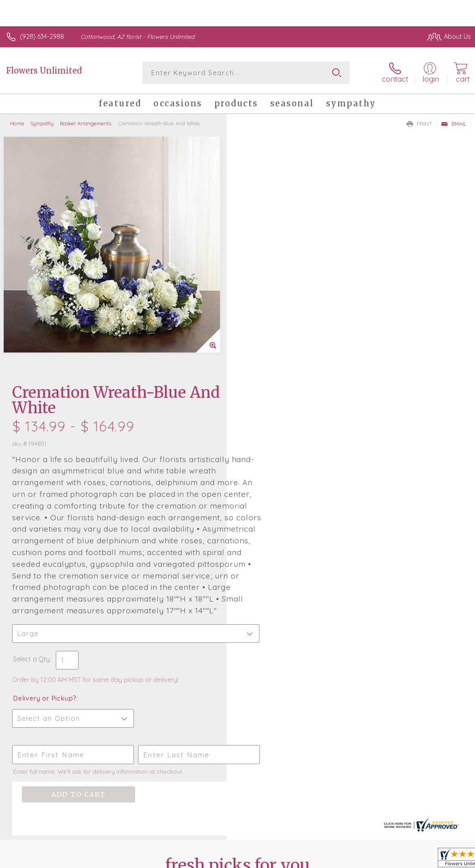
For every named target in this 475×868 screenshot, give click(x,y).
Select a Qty (258, 422)
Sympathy (42, 123)
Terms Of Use (286, 848)
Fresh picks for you (238, 643)
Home (17, 123)
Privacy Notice (333, 848)
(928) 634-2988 (42, 36)
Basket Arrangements (86, 123)
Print (420, 124)
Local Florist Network (391, 848)
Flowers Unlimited (44, 71)
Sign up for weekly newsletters (238, 687)
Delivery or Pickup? (271, 461)
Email (454, 124)
